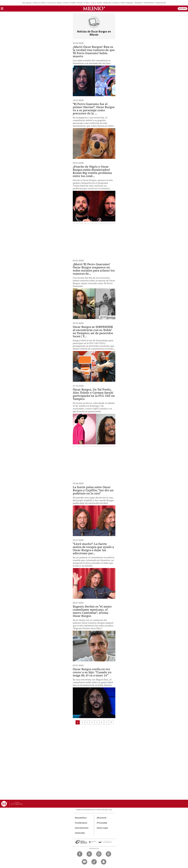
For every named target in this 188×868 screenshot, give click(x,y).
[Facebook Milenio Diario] (80, 854)
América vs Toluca (39, 3)
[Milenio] (94, 9)
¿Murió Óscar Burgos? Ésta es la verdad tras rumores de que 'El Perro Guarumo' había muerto (94, 52)
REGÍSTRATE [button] (183, 9)
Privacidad (102, 823)
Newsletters (81, 818)
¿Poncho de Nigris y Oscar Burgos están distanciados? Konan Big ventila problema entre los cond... (92, 171)
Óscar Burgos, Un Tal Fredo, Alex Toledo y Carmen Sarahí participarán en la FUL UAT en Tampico (94, 394)
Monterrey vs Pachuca (111, 3)
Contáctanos (81, 823)
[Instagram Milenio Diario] (99, 854)
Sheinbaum (138, 3)
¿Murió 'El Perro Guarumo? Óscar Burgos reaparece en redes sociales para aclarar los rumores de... (94, 269)
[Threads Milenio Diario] (108, 854)
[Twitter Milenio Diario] (89, 854)
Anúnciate (80, 833)
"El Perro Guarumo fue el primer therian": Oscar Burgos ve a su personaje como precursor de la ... (94, 109)
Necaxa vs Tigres (83, 3)
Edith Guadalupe (127, 3)
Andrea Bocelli (161, 3)
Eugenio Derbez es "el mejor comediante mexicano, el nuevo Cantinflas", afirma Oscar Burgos (92, 611)
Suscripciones (82, 828)
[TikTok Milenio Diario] (94, 862)
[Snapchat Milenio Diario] (104, 862)
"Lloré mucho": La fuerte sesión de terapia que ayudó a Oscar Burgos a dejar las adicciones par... (93, 549)
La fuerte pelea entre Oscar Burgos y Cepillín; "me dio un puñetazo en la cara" (93, 490)
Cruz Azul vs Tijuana (54, 3)
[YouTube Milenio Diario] (84, 862)
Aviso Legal (102, 828)
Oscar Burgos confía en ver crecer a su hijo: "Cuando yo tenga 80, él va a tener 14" (92, 672)
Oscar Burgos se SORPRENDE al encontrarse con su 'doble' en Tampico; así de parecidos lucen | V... (93, 332)
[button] (2, 9)
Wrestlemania (149, 3)
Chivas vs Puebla (70, 3)
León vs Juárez (97, 3)
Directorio (102, 818)
